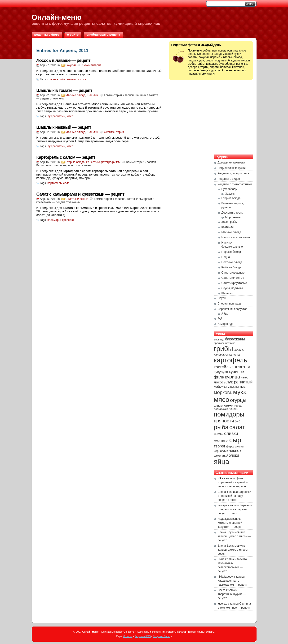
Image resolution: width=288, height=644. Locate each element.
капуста (234, 354)
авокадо (219, 339)
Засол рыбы (230, 222)
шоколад (220, 456)
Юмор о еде (226, 324)
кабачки (239, 350)
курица (232, 377)
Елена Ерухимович (230, 532)
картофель (55, 183)
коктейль (222, 367)
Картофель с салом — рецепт (66, 157)
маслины (233, 387)
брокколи (219, 343)
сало (66, 183)
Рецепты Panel (162, 636)
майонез (220, 386)
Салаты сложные (77, 199)
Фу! (220, 318)
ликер (245, 378)
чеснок (235, 451)
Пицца (226, 257)
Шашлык (93, 95)
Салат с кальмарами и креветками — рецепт (80, 194)
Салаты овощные (233, 273)
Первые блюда (231, 252)
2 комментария (91, 65)
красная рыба (57, 79)
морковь (223, 392)
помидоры (229, 414)
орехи (229, 405)
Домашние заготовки (231, 163)
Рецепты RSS (143, 636)
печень (233, 409)
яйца (222, 462)
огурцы (238, 400)
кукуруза (221, 372)
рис (237, 421)
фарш (230, 447)
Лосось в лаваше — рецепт (63, 60)
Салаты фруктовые (234, 283)
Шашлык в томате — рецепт (64, 90)
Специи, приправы (230, 304)
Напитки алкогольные (236, 237)
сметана (221, 441)
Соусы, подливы (232, 288)
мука (240, 392)
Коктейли (228, 227)
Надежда (224, 519)
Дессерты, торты (233, 213)
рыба (221, 427)
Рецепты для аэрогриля (233, 173)
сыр (235, 440)
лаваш (71, 79)
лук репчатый (56, 116)
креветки (68, 220)
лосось (82, 79)
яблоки (233, 455)
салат (237, 427)
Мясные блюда (75, 95)
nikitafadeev (225, 577)
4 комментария (114, 132)
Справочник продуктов (233, 309)
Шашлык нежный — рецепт (64, 127)
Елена (222, 492)
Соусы (222, 298)
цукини (239, 447)
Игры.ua (128, 636)
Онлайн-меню (57, 17)
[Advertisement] (211, 117)
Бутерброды (230, 189)
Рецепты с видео (229, 179)
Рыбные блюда (232, 267)
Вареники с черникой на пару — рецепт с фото (235, 496)
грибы (224, 349)
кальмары (54, 220)
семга (219, 434)
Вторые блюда (75, 162)
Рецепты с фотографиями (103, 162)
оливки (219, 406)
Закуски (71, 65)
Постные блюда (232, 262)
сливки (231, 433)
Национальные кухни (232, 168)
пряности (224, 421)
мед (243, 387)
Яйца (225, 314)
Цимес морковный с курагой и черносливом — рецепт (233, 482)
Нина (221, 559)
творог (220, 446)
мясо (70, 116)
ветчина (230, 343)
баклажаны (235, 339)
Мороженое (233, 217)
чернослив (221, 451)
